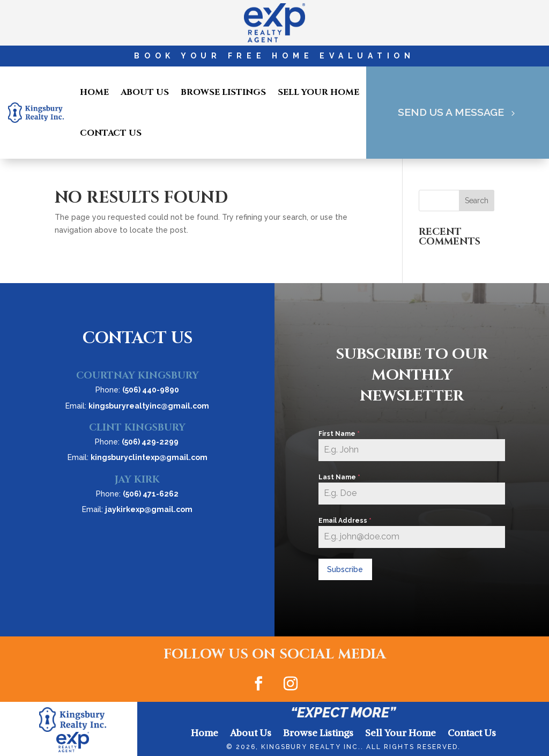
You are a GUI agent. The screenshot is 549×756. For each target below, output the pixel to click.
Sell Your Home (318, 92)
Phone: (137, 390)
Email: (137, 406)
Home (94, 92)
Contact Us (111, 133)
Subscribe (345, 569)
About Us (145, 92)
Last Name (339, 477)
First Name (339, 434)
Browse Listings (223, 92)
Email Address (345, 521)
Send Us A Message (450, 113)
